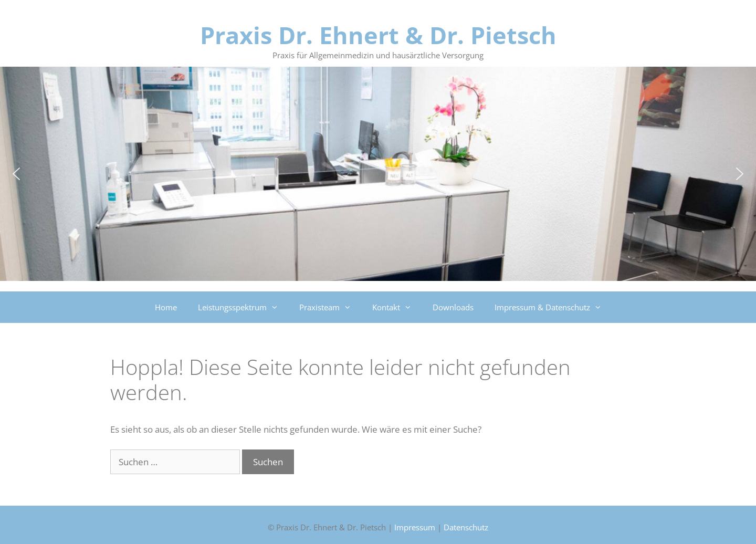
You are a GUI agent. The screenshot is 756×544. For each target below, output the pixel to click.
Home (166, 307)
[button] (16, 174)
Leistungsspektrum (243, 307)
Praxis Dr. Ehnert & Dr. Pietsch (378, 35)
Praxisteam (330, 307)
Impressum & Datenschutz (553, 307)
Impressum (415, 527)
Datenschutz (466, 527)
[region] (378, 174)
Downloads (453, 307)
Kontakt (397, 307)
